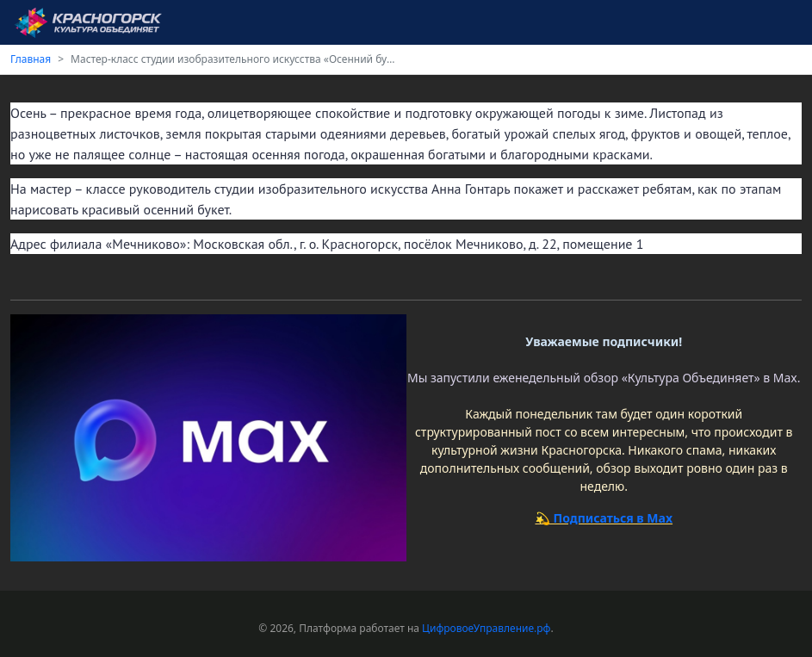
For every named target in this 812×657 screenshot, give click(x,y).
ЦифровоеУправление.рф (486, 628)
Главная (31, 59)
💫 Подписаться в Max (604, 518)
